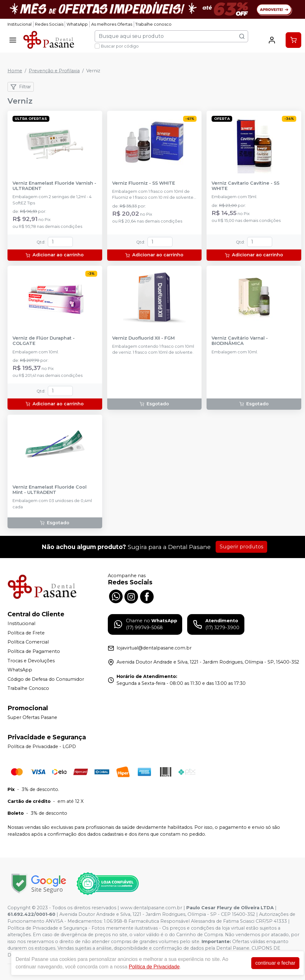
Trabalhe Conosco (28, 689)
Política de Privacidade (154, 967)
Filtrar (21, 87)
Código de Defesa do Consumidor (46, 679)
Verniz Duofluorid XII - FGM (143, 338)
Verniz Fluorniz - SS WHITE (144, 183)
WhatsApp (77, 24)
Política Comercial (28, 642)
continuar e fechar (275, 963)
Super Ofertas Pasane (32, 717)
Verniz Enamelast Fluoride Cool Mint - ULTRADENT (50, 490)
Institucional (20, 24)
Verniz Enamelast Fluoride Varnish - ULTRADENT (54, 186)
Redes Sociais (49, 24)
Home (15, 71)
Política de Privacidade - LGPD (42, 747)
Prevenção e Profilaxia (54, 71)
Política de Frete (26, 633)
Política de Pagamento (34, 651)
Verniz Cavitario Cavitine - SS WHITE (245, 186)
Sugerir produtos (241, 547)
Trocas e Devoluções (31, 661)
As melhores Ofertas (112, 24)
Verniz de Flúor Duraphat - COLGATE (44, 341)
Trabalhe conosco (153, 24)
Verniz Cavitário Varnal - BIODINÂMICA (240, 341)
